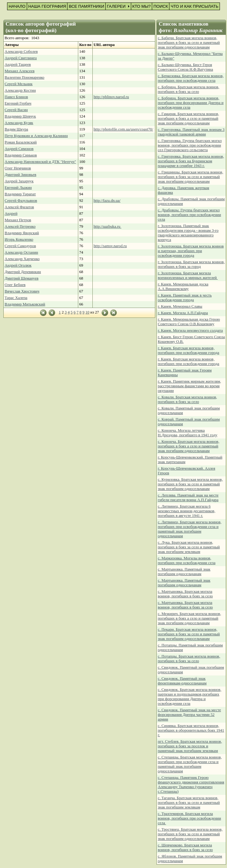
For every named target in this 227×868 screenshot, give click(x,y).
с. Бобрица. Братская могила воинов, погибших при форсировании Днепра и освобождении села (191, 103)
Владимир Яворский (22, 233)
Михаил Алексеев (20, 71)
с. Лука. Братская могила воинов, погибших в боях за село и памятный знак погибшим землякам (189, 547)
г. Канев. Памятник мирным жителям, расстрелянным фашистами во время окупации (189, 386)
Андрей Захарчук (19, 181)
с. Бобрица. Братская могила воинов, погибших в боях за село (188, 89)
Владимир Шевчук (20, 116)
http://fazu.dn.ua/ (107, 201)
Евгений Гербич (18, 103)
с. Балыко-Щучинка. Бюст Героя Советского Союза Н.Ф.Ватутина (185, 67)
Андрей (11, 214)
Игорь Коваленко (19, 239)
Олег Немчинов (18, 168)
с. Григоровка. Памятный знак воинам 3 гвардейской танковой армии (191, 132)
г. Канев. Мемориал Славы (180, 306)
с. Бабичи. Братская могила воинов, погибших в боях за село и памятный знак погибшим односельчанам (189, 43)
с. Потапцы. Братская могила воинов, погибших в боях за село (189, 659)
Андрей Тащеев (18, 64)
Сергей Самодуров (20, 246)
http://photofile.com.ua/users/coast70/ (123, 129)
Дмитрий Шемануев (22, 278)
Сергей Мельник (19, 84)
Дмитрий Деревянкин (23, 272)
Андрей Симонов (19, 149)
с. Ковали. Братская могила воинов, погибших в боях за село (187, 399)
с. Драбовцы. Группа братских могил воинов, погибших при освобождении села (189, 215)
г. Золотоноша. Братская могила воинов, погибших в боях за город (191, 264)
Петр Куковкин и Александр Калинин (36, 136)
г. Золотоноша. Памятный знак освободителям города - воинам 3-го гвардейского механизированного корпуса (188, 233)
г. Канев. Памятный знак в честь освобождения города (185, 298)
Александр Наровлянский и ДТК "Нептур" (40, 162)
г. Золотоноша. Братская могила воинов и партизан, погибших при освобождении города (191, 251)
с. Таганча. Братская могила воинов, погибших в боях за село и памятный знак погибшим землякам (189, 803)
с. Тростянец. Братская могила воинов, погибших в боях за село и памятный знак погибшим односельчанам (190, 834)
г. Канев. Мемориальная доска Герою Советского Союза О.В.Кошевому (189, 322)
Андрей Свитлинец (21, 58)
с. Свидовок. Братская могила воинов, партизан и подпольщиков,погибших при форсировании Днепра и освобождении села (189, 697)
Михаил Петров (18, 220)
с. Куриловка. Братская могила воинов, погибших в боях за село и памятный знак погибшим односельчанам (190, 484)
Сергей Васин (16, 110)
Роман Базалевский (21, 142)
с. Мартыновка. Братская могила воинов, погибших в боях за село (185, 594)
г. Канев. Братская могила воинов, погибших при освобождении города (188, 350)
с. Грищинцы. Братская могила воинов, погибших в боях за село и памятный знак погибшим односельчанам (190, 177)
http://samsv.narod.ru (110, 246)
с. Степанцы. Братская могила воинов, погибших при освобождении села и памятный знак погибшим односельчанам (190, 764)
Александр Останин (21, 252)
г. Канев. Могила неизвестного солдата (190, 330)
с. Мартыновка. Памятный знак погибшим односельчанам (184, 572)
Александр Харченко (22, 259)
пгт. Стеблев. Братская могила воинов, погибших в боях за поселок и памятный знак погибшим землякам (190, 746)
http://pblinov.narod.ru (111, 97)
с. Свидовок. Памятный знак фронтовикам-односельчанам (182, 681)
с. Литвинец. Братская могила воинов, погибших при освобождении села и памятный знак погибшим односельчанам (190, 529)
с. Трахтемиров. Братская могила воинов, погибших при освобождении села (189, 818)
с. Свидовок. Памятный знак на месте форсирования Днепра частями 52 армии (189, 715)
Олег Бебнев (15, 285)
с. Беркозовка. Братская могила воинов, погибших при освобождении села (191, 78)
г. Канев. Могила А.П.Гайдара (183, 313)
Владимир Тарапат (20, 194)
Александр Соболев (21, 52)
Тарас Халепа (16, 298)
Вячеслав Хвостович (22, 291)
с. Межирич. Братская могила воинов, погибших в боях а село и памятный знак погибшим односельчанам (189, 618)
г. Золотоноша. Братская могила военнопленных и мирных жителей (188, 275)
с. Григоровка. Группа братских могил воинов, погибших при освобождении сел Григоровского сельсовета (190, 145)
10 (87, 312)
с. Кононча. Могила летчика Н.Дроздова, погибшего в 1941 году (187, 433)
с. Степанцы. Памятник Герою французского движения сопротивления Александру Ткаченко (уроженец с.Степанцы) (191, 785)
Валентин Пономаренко (24, 77)
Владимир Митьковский (25, 304)
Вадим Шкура (16, 129)
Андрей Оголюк (18, 265)
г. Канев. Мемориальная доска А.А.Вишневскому (183, 287)
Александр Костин (20, 90)
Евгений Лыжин (18, 188)
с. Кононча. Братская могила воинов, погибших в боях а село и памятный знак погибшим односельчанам (188, 446)
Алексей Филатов (19, 207)
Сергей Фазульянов (21, 201)
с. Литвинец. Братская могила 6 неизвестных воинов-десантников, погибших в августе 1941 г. (186, 511)
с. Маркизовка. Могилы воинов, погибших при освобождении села (186, 561)
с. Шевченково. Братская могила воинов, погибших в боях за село (185, 847)
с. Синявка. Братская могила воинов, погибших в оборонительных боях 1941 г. (191, 730)
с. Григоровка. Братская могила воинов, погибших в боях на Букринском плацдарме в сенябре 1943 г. (191, 161)
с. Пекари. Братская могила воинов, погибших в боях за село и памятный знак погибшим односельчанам (189, 634)
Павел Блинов (16, 97)
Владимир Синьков (21, 155)
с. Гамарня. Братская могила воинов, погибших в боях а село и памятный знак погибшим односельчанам (188, 118)
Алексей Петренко (20, 226)
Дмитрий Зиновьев (20, 175)
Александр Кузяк (19, 123)
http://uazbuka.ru (107, 226)
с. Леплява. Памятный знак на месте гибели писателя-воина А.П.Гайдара (188, 498)
